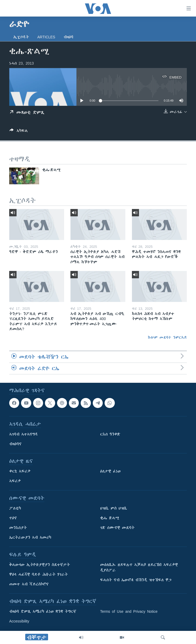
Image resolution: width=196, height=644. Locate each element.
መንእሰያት (18, 528)
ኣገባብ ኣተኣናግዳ (24, 434)
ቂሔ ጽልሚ (110, 518)
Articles (46, 37)
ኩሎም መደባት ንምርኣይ (167, 337)
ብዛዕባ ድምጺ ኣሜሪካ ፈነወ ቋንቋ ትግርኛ (43, 611)
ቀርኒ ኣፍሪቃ (20, 471)
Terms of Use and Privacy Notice (129, 611)
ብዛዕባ (68, 37)
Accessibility (19, 621)
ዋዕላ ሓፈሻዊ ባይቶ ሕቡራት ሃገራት (38, 574)
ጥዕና (13, 518)
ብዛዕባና (15, 444)
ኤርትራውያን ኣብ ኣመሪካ (30, 537)
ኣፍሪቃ (15, 481)
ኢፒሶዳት (21, 37)
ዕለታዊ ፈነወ (110, 471)
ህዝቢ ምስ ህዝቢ (114, 508)
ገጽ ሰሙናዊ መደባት (117, 528)
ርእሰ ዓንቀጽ (110, 434)
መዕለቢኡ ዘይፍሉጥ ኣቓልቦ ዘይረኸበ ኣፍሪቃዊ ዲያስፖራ (139, 567)
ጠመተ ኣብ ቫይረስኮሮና (29, 584)
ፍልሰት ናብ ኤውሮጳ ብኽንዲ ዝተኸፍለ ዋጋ (136, 580)
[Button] (19, 132)
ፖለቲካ (15, 508)
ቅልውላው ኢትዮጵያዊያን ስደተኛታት (40, 565)
